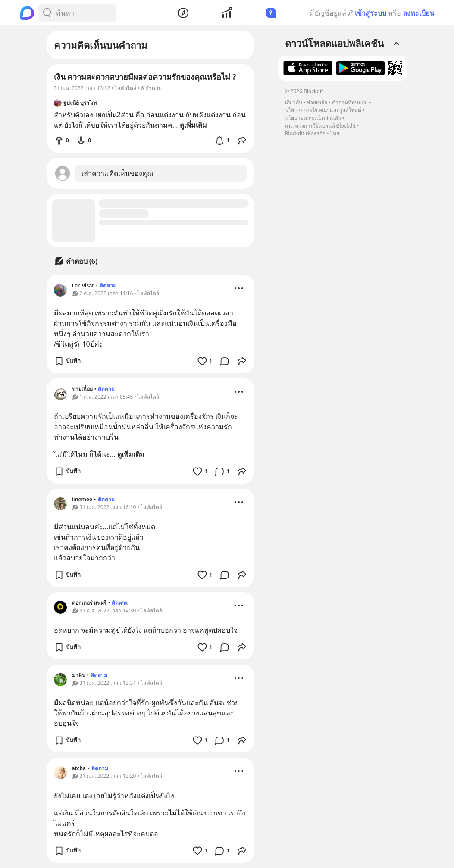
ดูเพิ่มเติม (131, 454)
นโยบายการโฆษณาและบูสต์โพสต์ (323, 110)
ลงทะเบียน (418, 13)
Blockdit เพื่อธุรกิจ (305, 133)
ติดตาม (108, 286)
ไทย (335, 133)
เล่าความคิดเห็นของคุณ (117, 173)
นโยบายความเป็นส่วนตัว (313, 118)
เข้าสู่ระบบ (371, 13)
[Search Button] (47, 13)
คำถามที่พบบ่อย (350, 102)
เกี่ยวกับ (294, 102)
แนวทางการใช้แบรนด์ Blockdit (320, 126)
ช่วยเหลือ (317, 102)
